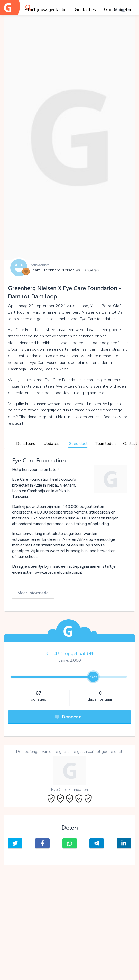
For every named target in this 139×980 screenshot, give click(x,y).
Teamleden (105, 444)
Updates (51, 444)
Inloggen (121, 10)
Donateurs (26, 444)
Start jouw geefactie (46, 10)
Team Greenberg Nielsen (65, 270)
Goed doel (78, 444)
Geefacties (85, 10)
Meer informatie (33, 593)
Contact (130, 444)
